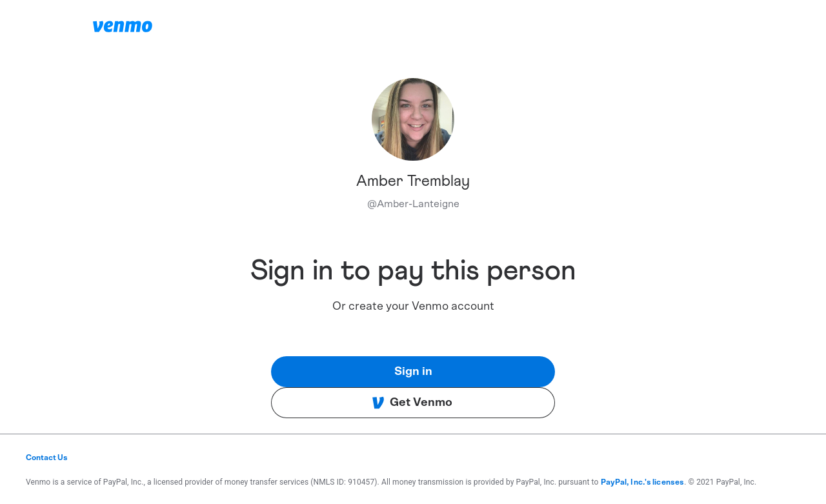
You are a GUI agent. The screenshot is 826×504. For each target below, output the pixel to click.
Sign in (413, 372)
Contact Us (47, 458)
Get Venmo (412, 403)
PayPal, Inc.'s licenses (643, 482)
